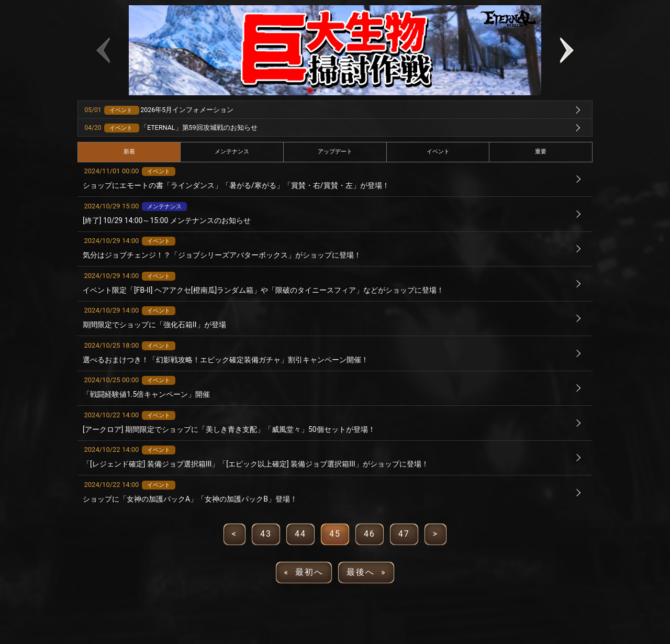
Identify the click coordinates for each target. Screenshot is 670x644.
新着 (129, 152)
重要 (541, 152)
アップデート (335, 152)
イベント (438, 152)
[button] (310, 91)
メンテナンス (232, 152)
